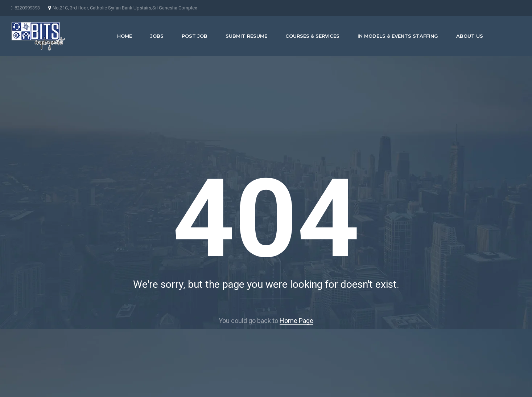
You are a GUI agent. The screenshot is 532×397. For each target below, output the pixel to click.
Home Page (296, 321)
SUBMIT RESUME (246, 36)
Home (125, 36)
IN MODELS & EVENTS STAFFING (398, 36)
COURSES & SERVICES (312, 36)
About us (470, 36)
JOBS (157, 36)
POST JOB (195, 36)
